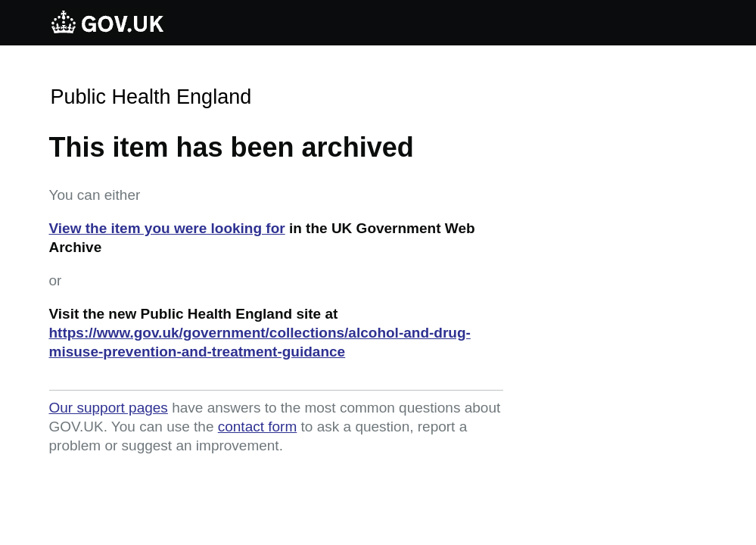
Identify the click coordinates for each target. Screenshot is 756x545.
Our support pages (109, 408)
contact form (258, 427)
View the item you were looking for (167, 228)
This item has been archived (232, 147)
